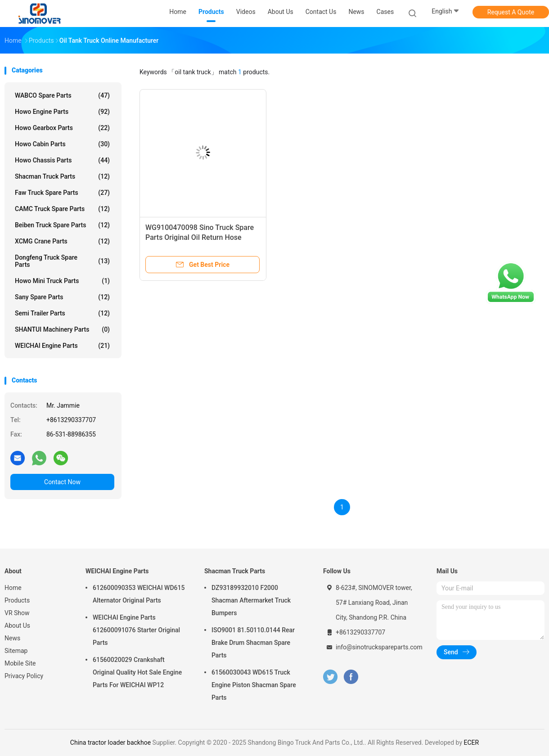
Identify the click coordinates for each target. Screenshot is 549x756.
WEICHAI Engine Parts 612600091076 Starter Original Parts (136, 630)
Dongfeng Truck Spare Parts (62, 261)
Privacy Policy (24, 676)
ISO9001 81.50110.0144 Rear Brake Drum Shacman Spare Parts (253, 643)
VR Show (17, 613)
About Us (17, 625)
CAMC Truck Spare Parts (62, 209)
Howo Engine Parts (62, 112)
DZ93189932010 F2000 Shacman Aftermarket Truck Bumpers (251, 600)
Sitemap (16, 651)
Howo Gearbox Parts (62, 128)
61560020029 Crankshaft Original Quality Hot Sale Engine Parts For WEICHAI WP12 (137, 672)
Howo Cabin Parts (62, 144)
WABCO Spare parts (62, 95)
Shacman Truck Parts (62, 176)
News (12, 638)
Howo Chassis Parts (62, 160)
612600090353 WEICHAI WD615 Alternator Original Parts (139, 594)
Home (13, 588)
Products (17, 600)
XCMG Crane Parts (62, 241)
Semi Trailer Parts (62, 313)
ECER (471, 742)
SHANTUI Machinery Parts (62, 329)
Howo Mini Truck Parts (62, 281)
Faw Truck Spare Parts (62, 193)
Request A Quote (511, 12)
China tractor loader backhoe (110, 742)
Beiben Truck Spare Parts (62, 225)
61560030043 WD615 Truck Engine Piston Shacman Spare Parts (254, 685)
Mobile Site (20, 663)
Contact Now (62, 482)
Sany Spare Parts (62, 297)
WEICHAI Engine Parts (62, 346)
